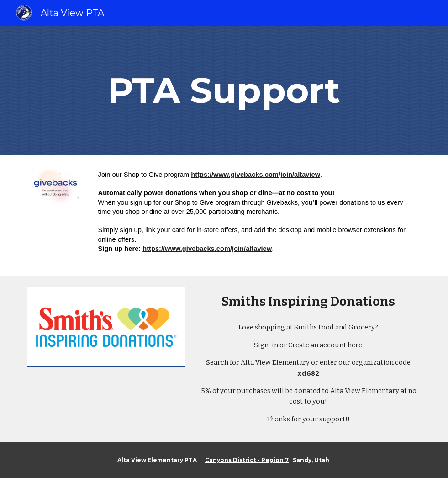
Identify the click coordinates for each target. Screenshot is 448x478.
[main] (224, 90)
